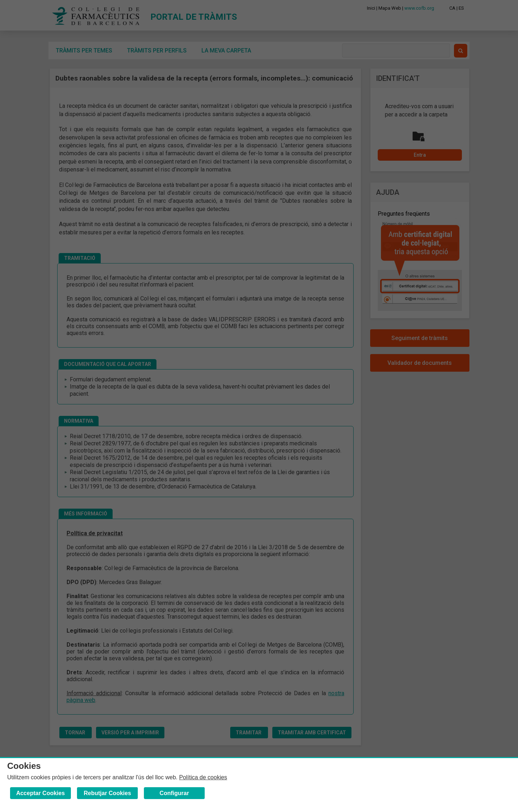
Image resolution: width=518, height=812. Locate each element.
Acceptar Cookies (40, 793)
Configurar (174, 793)
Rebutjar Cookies (108, 793)
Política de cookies (203, 777)
